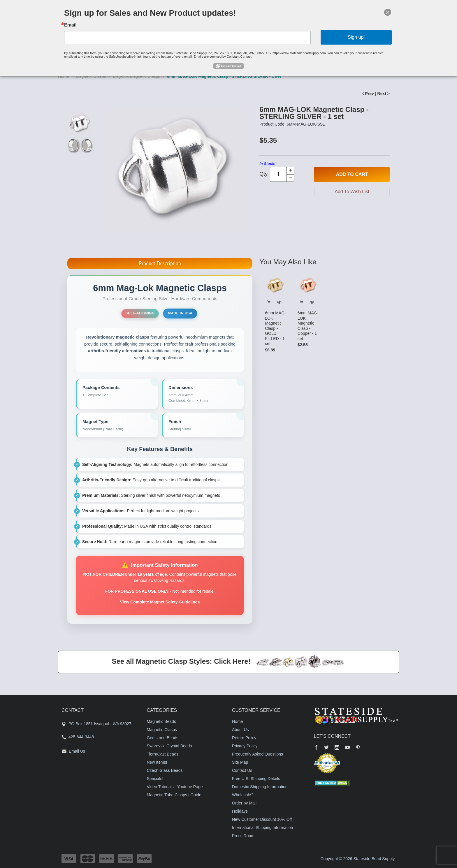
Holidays (240, 811)
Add (352, 175)
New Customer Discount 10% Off (262, 819)
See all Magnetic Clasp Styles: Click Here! (181, 661)
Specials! (155, 779)
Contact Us (242, 770)
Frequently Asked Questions (257, 754)
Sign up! (326, 37)
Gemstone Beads (163, 738)
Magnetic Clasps (162, 730)
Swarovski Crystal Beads (169, 746)
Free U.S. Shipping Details (256, 779)
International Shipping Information (262, 827)
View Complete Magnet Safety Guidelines (160, 602)
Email (107, 28)
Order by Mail (244, 803)
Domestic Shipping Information (260, 787)
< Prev (368, 94)
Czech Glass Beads (165, 770)
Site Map (240, 762)
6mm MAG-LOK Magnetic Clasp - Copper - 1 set (308, 326)
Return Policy (244, 738)
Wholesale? (243, 795)
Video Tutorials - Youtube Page (175, 787)
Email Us (77, 751)
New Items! (157, 762)
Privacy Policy (245, 746)
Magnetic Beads (161, 721)
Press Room (243, 836)
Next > (384, 94)
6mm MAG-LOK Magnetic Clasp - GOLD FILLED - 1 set (275, 328)
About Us (240, 730)
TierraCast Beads (163, 754)
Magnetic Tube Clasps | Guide (174, 795)
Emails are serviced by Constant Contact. (224, 52)
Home (237, 721)
